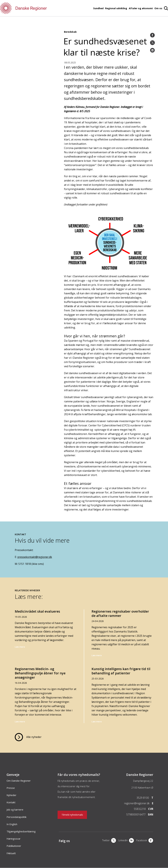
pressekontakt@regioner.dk (35, 557)
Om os (158, 8)
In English (12, 824)
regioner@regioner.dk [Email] (137, 803)
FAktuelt (11, 853)
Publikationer (14, 846)
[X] (109, 841)
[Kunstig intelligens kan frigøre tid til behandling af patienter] (122, 693)
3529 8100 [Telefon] (143, 798)
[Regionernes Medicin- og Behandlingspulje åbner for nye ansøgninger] (46, 693)
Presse (11, 788)
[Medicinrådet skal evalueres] (46, 636)
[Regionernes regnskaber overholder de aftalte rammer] (122, 636)
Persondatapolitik (16, 817)
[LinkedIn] (152, 50)
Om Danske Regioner (19, 781)
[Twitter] (152, 43)
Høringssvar (14, 839)
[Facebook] (152, 35)
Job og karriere (15, 810)
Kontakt (11, 802)
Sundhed (98, 8)
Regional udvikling (116, 8)
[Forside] (33, 8)
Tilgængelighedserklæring (21, 831)
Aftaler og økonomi (141, 8)
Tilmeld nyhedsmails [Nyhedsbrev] (72, 815)
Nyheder (11, 795)
